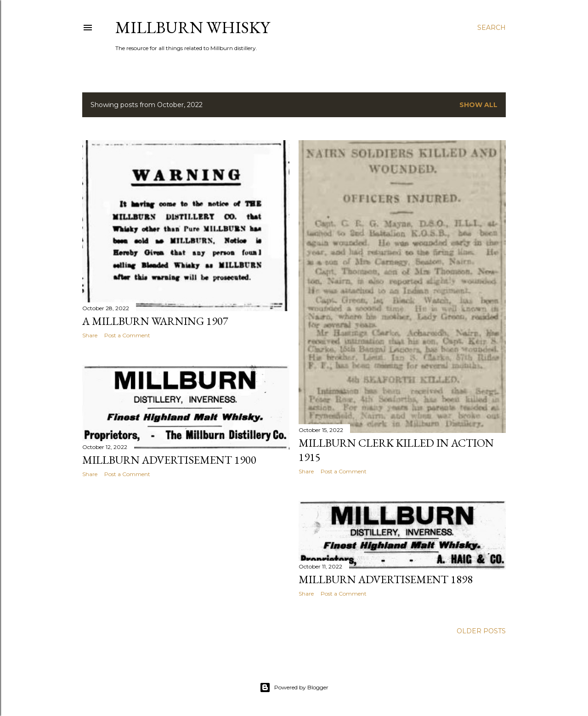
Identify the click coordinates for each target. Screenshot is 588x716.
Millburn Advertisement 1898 (386, 579)
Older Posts (481, 631)
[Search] (492, 28)
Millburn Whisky (192, 27)
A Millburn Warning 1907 (155, 321)
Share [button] (90, 335)
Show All (478, 105)
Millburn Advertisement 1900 (169, 460)
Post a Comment (127, 335)
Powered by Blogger (294, 688)
